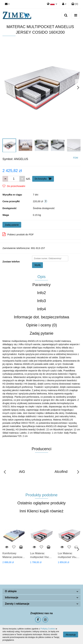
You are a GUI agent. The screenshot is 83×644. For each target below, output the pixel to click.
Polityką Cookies (48, 629)
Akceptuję (71, 635)
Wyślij (37, 265)
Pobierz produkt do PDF (18, 234)
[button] (75, 4)
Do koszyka (43, 179)
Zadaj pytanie (12, 225)
